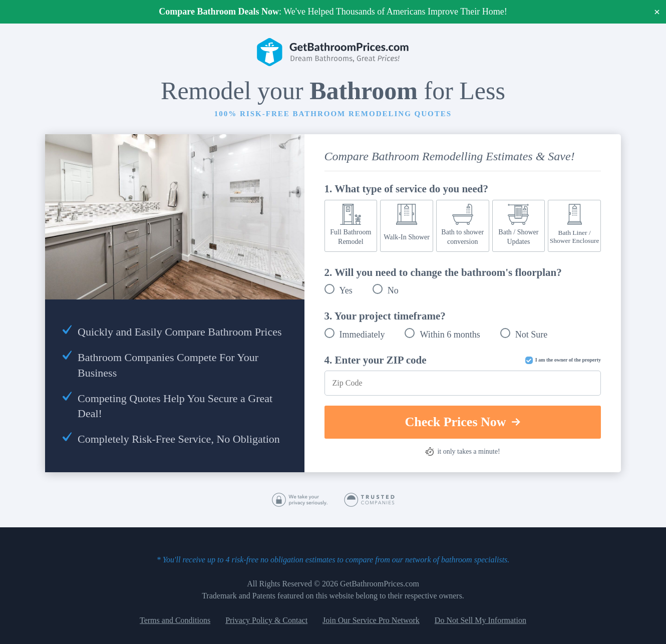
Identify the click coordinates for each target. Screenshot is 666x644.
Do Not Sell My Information (480, 620)
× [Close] (657, 12)
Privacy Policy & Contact (266, 620)
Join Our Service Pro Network (371, 620)
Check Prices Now (462, 422)
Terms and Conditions (175, 620)
